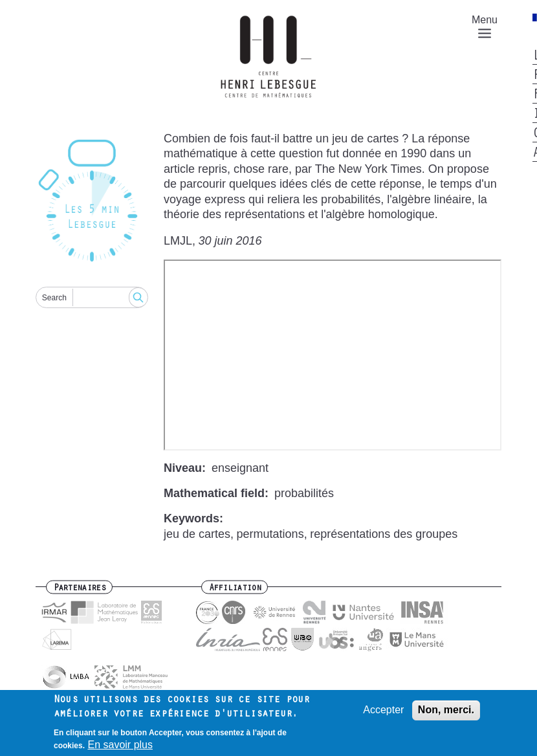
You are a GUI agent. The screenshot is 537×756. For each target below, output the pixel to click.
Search (54, 298)
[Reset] (92, 202)
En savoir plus (120, 745)
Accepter (383, 710)
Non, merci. (446, 710)
